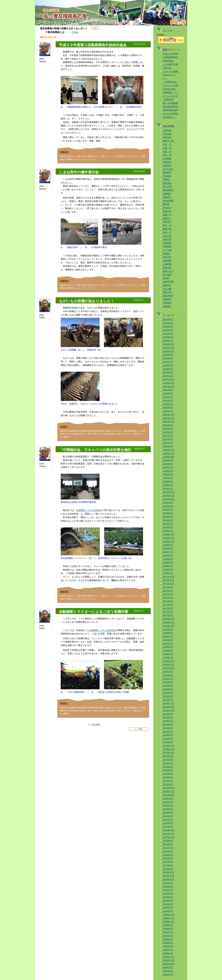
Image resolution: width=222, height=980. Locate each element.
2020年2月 (168, 485)
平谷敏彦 (167, 176)
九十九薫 (167, 250)
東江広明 (167, 187)
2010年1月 (168, 911)
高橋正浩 (167, 211)
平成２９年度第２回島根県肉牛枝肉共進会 (170, 57)
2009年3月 (168, 946)
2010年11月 (168, 876)
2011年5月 (168, 855)
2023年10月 (168, 351)
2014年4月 (168, 732)
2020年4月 (168, 478)
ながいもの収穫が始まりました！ (170, 75)
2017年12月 (168, 577)
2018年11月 (168, 538)
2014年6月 (168, 724)
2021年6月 (168, 432)
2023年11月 (168, 348)
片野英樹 (167, 303)
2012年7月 (168, 805)
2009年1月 (168, 953)
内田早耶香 (168, 282)
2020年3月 (168, 481)
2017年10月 (168, 584)
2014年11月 (168, 707)
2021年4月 (168, 436)
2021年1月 (168, 446)
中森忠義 (167, 134)
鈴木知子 (167, 208)
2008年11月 (168, 960)
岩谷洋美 (167, 257)
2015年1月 (168, 700)
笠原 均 (167, 225)
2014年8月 (168, 717)
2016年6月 (168, 640)
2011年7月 (168, 848)
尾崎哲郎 (167, 172)
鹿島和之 (167, 285)
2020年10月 (168, 457)
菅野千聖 (167, 292)
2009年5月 (168, 939)
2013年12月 (168, 746)
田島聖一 (64, 427)
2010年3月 (168, 904)
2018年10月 (168, 541)
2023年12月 (168, 344)
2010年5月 (168, 897)
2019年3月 (168, 524)
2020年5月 (168, 474)
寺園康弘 (167, 306)
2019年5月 (168, 517)
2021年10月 (168, 422)
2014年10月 (168, 710)
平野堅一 (167, 180)
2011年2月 (168, 865)
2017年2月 (168, 612)
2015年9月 (168, 672)
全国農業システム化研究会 (89, 510)
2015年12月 (168, 661)
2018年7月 (168, 552)
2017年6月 (168, 598)
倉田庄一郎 (168, 141)
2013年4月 (168, 774)
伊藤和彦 (167, 243)
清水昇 (166, 278)
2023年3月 (168, 369)
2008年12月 (168, 957)
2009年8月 (168, 929)
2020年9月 (168, 460)
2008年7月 (168, 974)
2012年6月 (168, 809)
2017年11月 (168, 580)
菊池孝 (166, 204)
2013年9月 (168, 756)
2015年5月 (168, 686)
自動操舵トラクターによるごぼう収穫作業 (170, 96)
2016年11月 (168, 622)
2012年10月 (168, 795)
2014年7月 (168, 721)
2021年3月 (168, 439)
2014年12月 (168, 703)
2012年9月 (168, 798)
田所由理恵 (168, 201)
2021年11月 (168, 418)
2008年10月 (168, 964)
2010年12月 (168, 872)
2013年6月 (168, 767)
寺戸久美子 (168, 169)
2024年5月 (168, 327)
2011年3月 (168, 862)
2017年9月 (168, 587)
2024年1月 (168, 341)
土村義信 (167, 158)
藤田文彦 (167, 229)
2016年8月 (168, 633)
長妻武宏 (64, 152)
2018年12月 (168, 534)
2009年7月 (168, 932)
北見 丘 (167, 144)
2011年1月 (168, 869)
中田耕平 (167, 222)
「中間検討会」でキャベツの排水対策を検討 (170, 85)
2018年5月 (168, 559)
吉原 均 (167, 151)
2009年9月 (168, 925)
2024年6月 (168, 323)
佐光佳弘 (167, 137)
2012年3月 (168, 820)
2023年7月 (168, 362)
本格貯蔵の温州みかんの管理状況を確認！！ (170, 114)
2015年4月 (168, 689)
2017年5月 (168, 601)
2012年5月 (168, 812)
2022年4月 (168, 401)
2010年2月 (168, 907)
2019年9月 (168, 503)
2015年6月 (168, 682)
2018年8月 (168, 548)
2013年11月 (168, 749)
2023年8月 (168, 358)
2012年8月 (168, 802)
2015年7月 (168, 679)
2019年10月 (168, 499)
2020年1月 (168, 489)
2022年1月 (168, 411)
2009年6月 (168, 936)
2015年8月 (168, 675)
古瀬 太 (167, 148)
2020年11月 (168, 453)
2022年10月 (168, 386)
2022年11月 (168, 383)
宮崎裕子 (167, 162)
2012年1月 (168, 827)
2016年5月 (168, 643)
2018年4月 (168, 562)
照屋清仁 (167, 197)
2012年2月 (168, 823)
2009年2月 (168, 950)
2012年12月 (168, 788)
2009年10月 (168, 922)
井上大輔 (167, 289)
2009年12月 (168, 915)
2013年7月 (168, 763)
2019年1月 (168, 531)
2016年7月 (168, 636)
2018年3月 (168, 566)
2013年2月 (168, 781)
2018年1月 (168, 573)
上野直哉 (167, 130)
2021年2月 (168, 443)
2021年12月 (168, 415)
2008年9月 (168, 967)
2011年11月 (168, 834)
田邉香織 (167, 260)
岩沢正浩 (167, 236)
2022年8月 (168, 393)
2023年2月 (168, 372)
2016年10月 (168, 626)
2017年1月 (168, 615)
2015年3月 (168, 693)
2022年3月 (168, 404)
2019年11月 (168, 496)
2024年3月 (168, 334)
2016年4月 (168, 647)
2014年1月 (168, 742)
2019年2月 (168, 527)
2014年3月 (168, 735)
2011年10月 (168, 837)
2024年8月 (168, 319)
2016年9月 (168, 629)
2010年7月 (168, 890)
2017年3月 (168, 608)
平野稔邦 (167, 246)
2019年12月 (168, 492)
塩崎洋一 (167, 218)
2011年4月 (168, 858)
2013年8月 (168, 760)
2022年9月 (168, 390)
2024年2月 (168, 337)
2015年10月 (168, 668)
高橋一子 (167, 215)
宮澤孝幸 (167, 166)
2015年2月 (168, 696)
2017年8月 (168, 591)
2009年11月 (168, 918)
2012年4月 (168, 816)
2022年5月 (168, 397)
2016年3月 (168, 650)
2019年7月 (168, 510)
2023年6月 (168, 365)
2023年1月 (168, 376)
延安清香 (167, 183)
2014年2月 (168, 738)
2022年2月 (168, 407)
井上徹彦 (167, 275)
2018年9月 (168, 545)
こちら (75, 32)
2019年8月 (168, 506)
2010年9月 (168, 883)
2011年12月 (168, 830)
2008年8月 (168, 971)
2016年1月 (168, 658)
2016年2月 (168, 654)
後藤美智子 (168, 296)
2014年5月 (168, 728)
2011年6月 (168, 851)
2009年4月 (168, 943)
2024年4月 (168, 330)
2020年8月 (168, 464)
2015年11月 (168, 664)
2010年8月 (168, 886)
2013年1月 (168, 784)
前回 (89, 642)
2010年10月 (168, 879)
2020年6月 (168, 471)
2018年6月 (168, 555)
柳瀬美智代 (168, 190)
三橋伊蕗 (167, 264)
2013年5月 (168, 770)
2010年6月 (168, 893)
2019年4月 (168, 520)
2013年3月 (168, 777)
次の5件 (96, 724)
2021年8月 (168, 425)
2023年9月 (168, 355)
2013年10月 (168, 753)
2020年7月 (168, 467)
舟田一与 (167, 232)
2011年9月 (168, 841)
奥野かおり (168, 271)
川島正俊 (167, 239)
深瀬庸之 (167, 194)
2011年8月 (168, 844)
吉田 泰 (167, 155)
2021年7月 (168, 429)
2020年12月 (168, 450)
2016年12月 (168, 619)
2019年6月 (168, 513)
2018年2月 (168, 569)
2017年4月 (168, 605)
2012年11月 (168, 791)
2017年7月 (168, 594)
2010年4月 (168, 901)
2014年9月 (168, 714)
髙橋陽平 (167, 299)
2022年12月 (168, 379)
